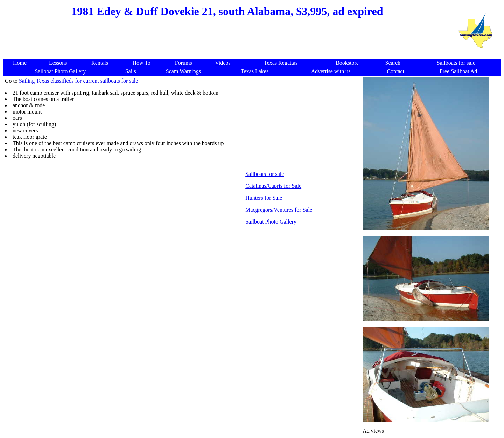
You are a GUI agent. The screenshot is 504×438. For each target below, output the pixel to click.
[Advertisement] (226, 42)
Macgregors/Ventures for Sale (279, 210)
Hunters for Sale (264, 198)
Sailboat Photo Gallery (271, 222)
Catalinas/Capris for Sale (273, 186)
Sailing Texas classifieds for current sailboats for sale (78, 81)
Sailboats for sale (265, 174)
